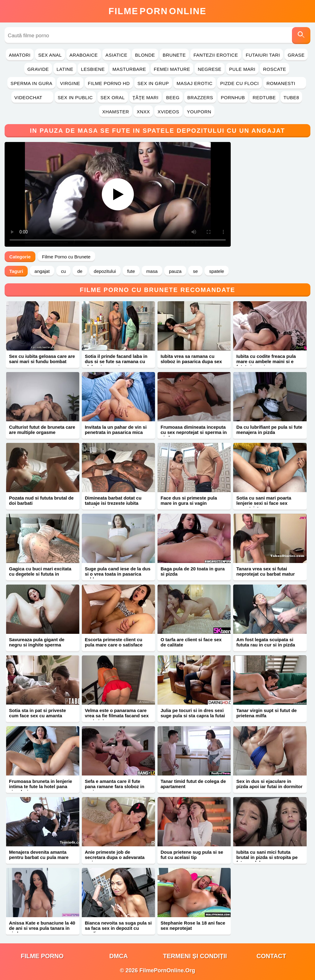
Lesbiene (93, 69)
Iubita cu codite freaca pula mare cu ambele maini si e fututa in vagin (266, 361)
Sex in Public (75, 97)
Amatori (20, 55)
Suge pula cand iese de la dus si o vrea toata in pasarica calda (118, 574)
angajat (42, 271)
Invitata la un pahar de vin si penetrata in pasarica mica (116, 430)
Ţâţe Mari (146, 97)
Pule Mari (242, 69)
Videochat (32, 97)
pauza (175, 271)
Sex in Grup (153, 83)
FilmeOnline (157, 11)
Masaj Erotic (195, 83)
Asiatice (116, 55)
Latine (65, 69)
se (195, 271)
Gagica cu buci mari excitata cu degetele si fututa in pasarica (40, 574)
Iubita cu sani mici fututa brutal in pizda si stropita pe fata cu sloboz (267, 857)
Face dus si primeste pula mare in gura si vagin (189, 500)
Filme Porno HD (109, 83)
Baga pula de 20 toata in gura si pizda (193, 571)
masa (152, 271)
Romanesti (285, 83)
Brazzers (200, 97)
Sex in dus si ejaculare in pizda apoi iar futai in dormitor (269, 784)
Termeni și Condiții (195, 956)
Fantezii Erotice (216, 55)
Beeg (173, 97)
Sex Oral (113, 97)
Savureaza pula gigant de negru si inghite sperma (37, 642)
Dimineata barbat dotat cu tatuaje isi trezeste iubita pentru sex (113, 503)
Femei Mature (172, 69)
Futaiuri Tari (263, 55)
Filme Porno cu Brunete (66, 257)
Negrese (210, 69)
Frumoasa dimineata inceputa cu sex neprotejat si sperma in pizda (194, 432)
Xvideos (168, 112)
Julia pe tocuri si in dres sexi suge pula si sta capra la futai (193, 713)
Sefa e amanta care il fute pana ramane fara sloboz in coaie (115, 786)
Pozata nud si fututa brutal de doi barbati (41, 500)
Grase (296, 55)
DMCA (118, 956)
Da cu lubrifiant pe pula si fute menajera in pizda (269, 430)
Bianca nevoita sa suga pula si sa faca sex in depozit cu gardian (118, 928)
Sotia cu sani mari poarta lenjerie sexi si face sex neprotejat (264, 503)
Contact (271, 956)
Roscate (275, 69)
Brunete (174, 55)
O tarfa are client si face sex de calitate (191, 642)
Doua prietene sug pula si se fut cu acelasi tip (192, 855)
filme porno (42, 956)
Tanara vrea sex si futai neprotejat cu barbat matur (265, 571)
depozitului (105, 271)
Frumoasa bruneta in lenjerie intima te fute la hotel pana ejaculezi (40, 786)
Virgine (70, 83)
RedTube (264, 97)
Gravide (38, 69)
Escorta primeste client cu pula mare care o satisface (114, 642)
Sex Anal (50, 55)
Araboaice (84, 55)
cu (63, 271)
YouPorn (199, 112)
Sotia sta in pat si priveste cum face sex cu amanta (37, 713)
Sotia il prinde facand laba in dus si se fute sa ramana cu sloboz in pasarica (116, 361)
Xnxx (143, 112)
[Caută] (301, 36)
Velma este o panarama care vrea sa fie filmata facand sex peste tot (117, 716)
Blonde (145, 55)
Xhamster (116, 112)
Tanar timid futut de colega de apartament (193, 784)
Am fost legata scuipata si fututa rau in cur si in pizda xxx (266, 645)
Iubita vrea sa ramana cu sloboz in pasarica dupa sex (191, 359)
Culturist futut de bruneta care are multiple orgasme (42, 430)
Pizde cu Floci (239, 83)
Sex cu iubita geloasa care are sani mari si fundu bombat (42, 359)
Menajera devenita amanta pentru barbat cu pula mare (39, 855)
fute (131, 271)
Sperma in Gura (31, 83)
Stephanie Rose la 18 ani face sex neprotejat (193, 925)
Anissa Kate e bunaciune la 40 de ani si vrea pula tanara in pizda (42, 928)
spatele (217, 271)
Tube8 (291, 97)
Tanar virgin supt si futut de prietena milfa (266, 713)
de (80, 271)
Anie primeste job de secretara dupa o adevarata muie (115, 857)
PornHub (233, 97)
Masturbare (129, 69)
